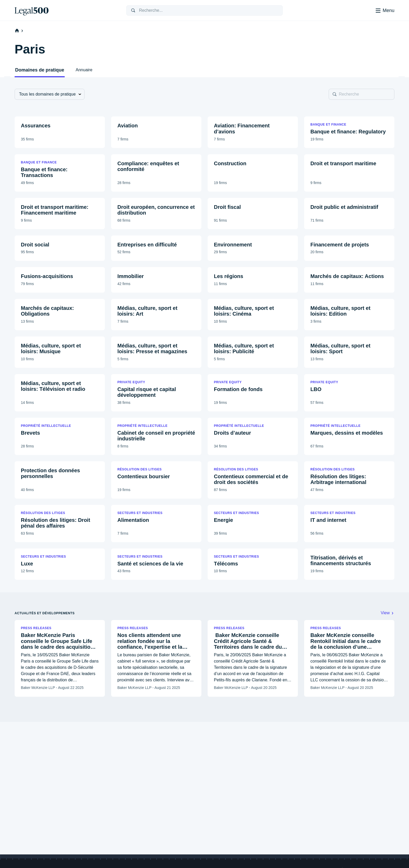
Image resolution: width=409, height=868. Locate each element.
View (388, 613)
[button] (60, 132)
